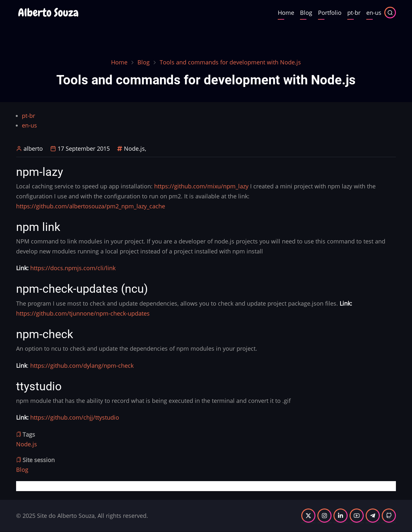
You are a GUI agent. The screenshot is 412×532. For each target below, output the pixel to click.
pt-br (354, 13)
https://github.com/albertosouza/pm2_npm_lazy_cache (91, 206)
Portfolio (330, 13)
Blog (306, 13)
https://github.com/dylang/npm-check (82, 366)
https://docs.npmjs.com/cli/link (73, 268)
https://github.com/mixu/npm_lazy (201, 186)
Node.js (134, 148)
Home (286, 13)
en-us (374, 13)
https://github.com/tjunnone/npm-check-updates (83, 313)
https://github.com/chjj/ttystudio (75, 417)
